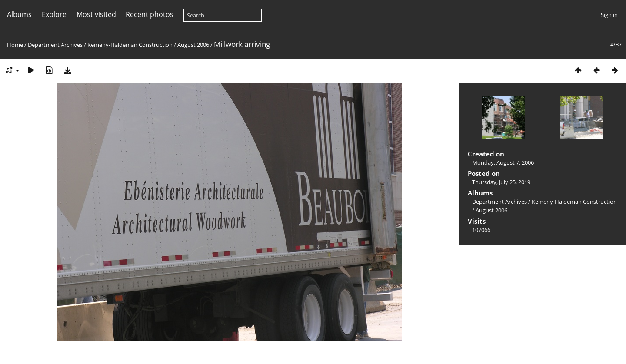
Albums (19, 14)
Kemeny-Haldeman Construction (130, 45)
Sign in (609, 15)
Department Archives (55, 45)
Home (15, 45)
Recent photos (150, 14)
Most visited (96, 14)
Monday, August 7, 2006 (503, 162)
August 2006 (193, 45)
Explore (54, 14)
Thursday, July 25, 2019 (501, 182)
